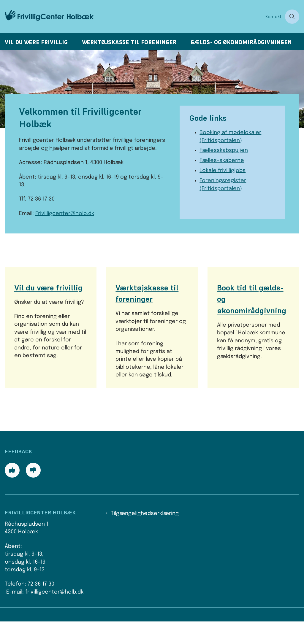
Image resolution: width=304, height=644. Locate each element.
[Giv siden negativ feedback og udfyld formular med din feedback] (33, 493)
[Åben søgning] (292, 17)
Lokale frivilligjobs (223, 171)
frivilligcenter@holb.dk (54, 614)
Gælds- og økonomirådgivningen (241, 42)
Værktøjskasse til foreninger (129, 42)
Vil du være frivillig (36, 42)
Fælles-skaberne (222, 160)
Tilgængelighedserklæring (145, 536)
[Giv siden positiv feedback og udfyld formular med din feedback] (12, 493)
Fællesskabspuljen (224, 150)
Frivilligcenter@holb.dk (65, 214)
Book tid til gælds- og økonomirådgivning (252, 299)
